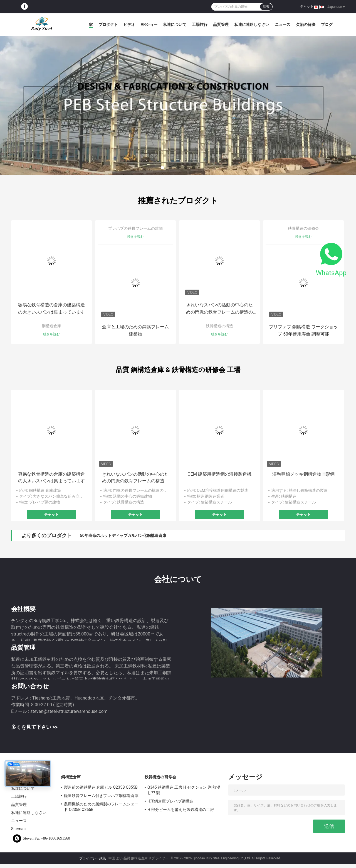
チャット (307, 6)
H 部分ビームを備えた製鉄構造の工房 (181, 810)
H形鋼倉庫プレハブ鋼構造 (170, 801)
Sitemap (18, 829)
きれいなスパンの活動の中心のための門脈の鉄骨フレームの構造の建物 (219, 309)
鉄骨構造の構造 (219, 326)
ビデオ (129, 25)
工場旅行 (200, 25)
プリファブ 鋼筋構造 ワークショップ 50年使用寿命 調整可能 (303, 330)
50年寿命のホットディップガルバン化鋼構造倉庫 (123, 536)
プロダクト (108, 25)
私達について (175, 25)
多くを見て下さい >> (34, 727)
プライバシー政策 (93, 858)
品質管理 (221, 25)
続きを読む (51, 334)
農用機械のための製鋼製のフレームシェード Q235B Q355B (101, 807)
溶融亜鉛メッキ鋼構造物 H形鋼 (303, 474)
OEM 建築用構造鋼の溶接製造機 (219, 474)
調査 (266, 7)
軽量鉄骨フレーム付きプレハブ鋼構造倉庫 (101, 796)
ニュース (283, 25)
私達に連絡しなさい (252, 25)
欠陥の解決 (306, 25)
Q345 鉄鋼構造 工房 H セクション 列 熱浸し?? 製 (184, 790)
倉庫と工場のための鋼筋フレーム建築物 (135, 330)
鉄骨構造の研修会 (303, 228)
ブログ (327, 25)
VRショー (149, 25)
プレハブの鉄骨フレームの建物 (135, 228)
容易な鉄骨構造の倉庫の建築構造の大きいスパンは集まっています (51, 308)
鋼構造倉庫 (51, 326)
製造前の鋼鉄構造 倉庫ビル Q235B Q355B (101, 787)
